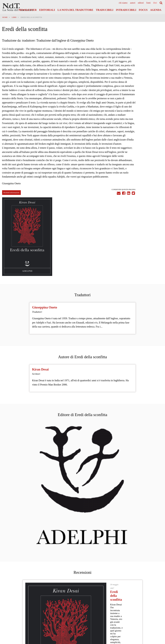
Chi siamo (123, 3)
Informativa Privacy (154, 606)
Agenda (156, 10)
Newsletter (28, 10)
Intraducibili (126, 10)
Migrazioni (53, 547)
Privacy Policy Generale (153, 603)
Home (5, 17)
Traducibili (105, 10)
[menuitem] (123, 3)
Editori (141, 3)
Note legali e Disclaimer (153, 613)
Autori (133, 3)
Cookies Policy (156, 610)
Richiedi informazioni (12, 233)
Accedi (158, 623)
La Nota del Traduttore (75, 10)
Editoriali (47, 10)
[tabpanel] (138, 81)
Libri (155, 3)
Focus (143, 10)
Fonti (148, 3)
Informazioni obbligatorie (152, 616)
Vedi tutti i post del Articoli (83, 559)
